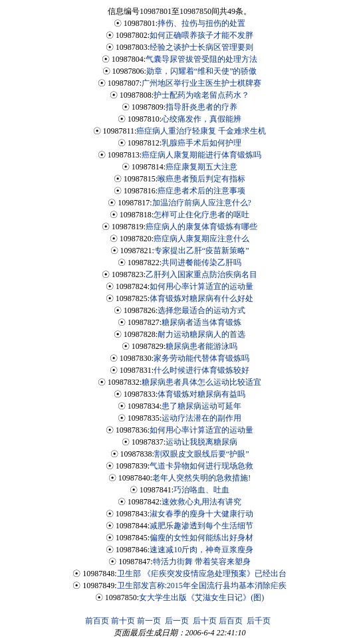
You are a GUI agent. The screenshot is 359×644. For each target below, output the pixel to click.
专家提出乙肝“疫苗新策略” (202, 251)
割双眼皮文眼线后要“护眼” (202, 454)
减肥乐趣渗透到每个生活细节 (201, 526)
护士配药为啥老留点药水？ (201, 95)
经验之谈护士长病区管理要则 (201, 47)
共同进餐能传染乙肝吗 (201, 263)
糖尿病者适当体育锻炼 (201, 322)
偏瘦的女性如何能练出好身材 (201, 538)
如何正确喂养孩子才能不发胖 (201, 35)
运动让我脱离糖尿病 (201, 442)
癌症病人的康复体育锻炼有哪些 (201, 227)
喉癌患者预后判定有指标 (201, 179)
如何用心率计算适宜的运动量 (201, 286)
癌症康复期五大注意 (201, 167)
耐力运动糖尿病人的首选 (201, 334)
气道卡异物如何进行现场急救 (201, 466)
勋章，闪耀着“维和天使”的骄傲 (202, 71)
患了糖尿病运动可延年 (201, 406)
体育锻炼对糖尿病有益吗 (201, 394)
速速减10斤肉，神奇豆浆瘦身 (201, 550)
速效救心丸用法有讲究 (201, 502)
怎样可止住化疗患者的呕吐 (201, 215)
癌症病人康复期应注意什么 (201, 239)
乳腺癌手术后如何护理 (201, 143)
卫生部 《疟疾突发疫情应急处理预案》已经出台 (202, 574)
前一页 (149, 621)
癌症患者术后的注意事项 (201, 191)
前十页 (123, 621)
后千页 (259, 621)
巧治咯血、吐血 (201, 490)
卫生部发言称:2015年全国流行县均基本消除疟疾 (202, 586)
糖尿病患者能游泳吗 (201, 346)
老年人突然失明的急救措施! (201, 478)
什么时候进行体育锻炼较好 (201, 370)
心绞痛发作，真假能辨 (201, 119)
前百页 (97, 621)
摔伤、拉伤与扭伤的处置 (201, 23)
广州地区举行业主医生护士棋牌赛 (201, 83)
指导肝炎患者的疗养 (201, 107)
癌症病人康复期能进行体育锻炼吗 (201, 155)
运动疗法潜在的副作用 (201, 418)
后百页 (231, 621)
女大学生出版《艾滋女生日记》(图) (201, 597)
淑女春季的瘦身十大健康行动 (201, 514)
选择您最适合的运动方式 (201, 310)
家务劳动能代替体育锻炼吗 (201, 358)
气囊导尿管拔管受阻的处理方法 (201, 59)
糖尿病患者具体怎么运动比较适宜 (201, 382)
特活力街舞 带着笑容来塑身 (202, 562)
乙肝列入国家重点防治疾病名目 (201, 274)
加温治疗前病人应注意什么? (202, 203)
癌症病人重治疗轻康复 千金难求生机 (201, 131)
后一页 (177, 621)
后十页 (205, 621)
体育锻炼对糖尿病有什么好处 (201, 298)
